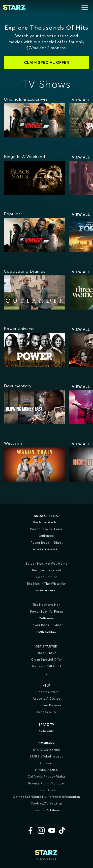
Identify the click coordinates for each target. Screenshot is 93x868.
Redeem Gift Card (46, 666)
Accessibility (46, 712)
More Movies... (46, 590)
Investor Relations (46, 810)
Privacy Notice (46, 770)
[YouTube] (52, 830)
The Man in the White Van (47, 584)
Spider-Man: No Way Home (46, 564)
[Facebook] (31, 830)
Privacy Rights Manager (47, 783)
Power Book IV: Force (47, 529)
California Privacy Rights (47, 776)
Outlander (47, 536)
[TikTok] (62, 830)
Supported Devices (47, 705)
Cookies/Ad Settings (46, 803)
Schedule (47, 731)
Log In (46, 673)
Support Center (46, 692)
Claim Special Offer (46, 659)
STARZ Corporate (47, 750)
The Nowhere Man (47, 522)
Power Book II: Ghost (47, 543)
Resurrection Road (47, 570)
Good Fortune (47, 577)
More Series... (47, 632)
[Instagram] (41, 830)
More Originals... (47, 549)
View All (81, 100)
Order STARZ (46, 653)
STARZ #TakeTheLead (47, 756)
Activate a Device (47, 699)
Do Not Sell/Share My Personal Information (46, 797)
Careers (46, 763)
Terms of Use (47, 790)
